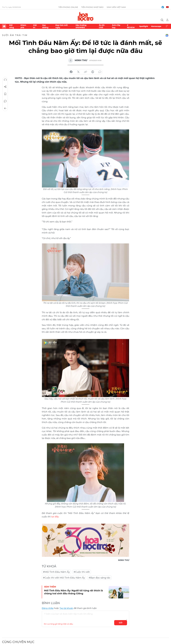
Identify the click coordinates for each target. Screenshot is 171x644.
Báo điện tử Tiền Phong (86, 17)
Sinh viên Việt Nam (116, 7)
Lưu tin (5, 94)
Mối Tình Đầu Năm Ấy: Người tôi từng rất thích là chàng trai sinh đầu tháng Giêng (73, 592)
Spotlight (144, 26)
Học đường (45, 26)
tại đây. (55, 517)
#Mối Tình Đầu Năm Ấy (56, 572)
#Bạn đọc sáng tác (100, 578)
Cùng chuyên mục (18, 642)
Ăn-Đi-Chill (102, 26)
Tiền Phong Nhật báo (92, 7)
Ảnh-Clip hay (116, 26)
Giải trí (35, 26)
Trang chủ (4, 26)
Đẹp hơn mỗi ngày (62, 26)
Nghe (5, 80)
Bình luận (5, 101)
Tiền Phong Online (68, 7)
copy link (85, 72)
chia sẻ (71, 72)
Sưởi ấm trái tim (15, 35)
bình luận (100, 72)
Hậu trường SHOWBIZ (81, 26)
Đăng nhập (48, 608)
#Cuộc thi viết (82, 572)
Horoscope (156, 26)
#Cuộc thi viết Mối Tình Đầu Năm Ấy (64, 578)
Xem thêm (167, 26)
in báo (93, 72)
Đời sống (12, 26)
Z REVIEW (131, 26)
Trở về (5, 108)
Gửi (121, 623)
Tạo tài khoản (66, 608)
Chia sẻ (5, 87)
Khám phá (23, 26)
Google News (167, 35)
